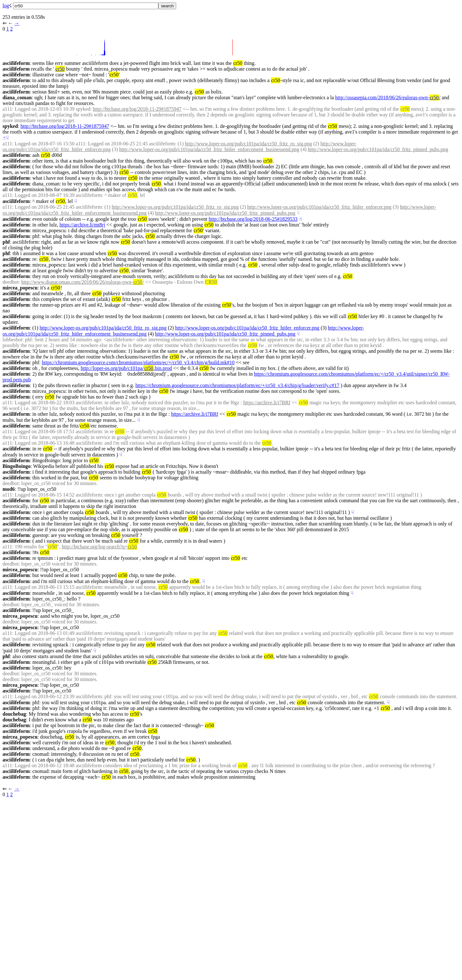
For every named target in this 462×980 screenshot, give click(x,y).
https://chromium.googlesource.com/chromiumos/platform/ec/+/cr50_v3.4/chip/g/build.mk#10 (138, 362)
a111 (7, 109)
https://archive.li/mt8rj (82, 225)
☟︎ (7, 138)
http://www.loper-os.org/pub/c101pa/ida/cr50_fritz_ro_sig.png (249, 144)
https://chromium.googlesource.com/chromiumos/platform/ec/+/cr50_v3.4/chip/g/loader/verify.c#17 (238, 385)
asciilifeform (16, 63)
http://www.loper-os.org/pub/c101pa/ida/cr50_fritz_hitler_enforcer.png (319, 207)
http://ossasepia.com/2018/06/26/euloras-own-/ (388, 97)
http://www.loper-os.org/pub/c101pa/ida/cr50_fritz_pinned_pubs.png (378, 149)
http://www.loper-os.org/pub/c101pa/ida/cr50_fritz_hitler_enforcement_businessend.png (209, 149)
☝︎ (4, 138)
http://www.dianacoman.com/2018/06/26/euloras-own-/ (83, 282)
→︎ (17, 23)
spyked (10, 126)
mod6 (9, 489)
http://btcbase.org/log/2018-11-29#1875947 (137, 109)
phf (6, 242)
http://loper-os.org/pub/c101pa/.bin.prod (126, 368)
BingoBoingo (17, 466)
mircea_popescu (20, 288)
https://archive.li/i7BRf (267, 403)
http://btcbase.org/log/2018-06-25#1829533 (253, 219)
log (6, 6)
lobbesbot (12, 340)
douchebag (14, 714)
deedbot (11, 282)
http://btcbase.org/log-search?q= (99, 547)
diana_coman (17, 97)
